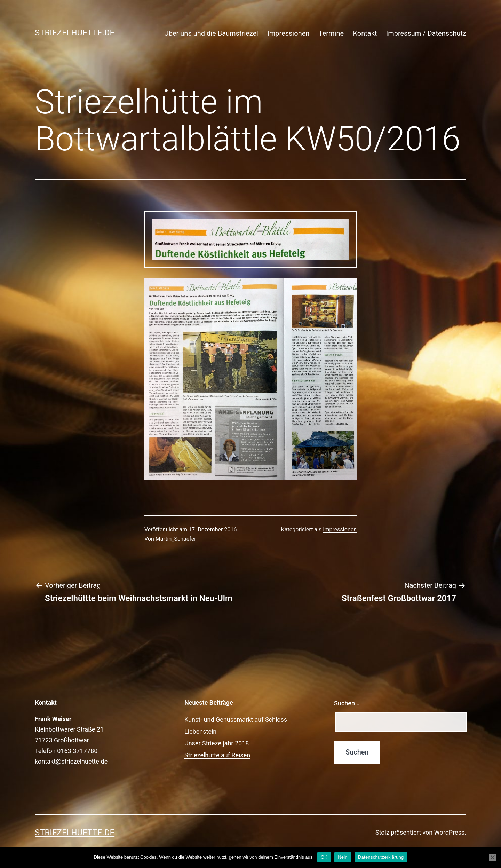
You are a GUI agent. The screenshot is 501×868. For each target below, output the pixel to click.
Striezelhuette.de (75, 33)
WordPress (449, 832)
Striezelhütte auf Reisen (217, 755)
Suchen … (347, 703)
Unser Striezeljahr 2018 (217, 743)
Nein (343, 857)
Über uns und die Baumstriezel (211, 33)
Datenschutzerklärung (381, 857)
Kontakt (365, 33)
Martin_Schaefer (176, 539)
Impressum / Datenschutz (426, 33)
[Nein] (492, 857)
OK (324, 857)
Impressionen (288, 33)
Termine (331, 33)
